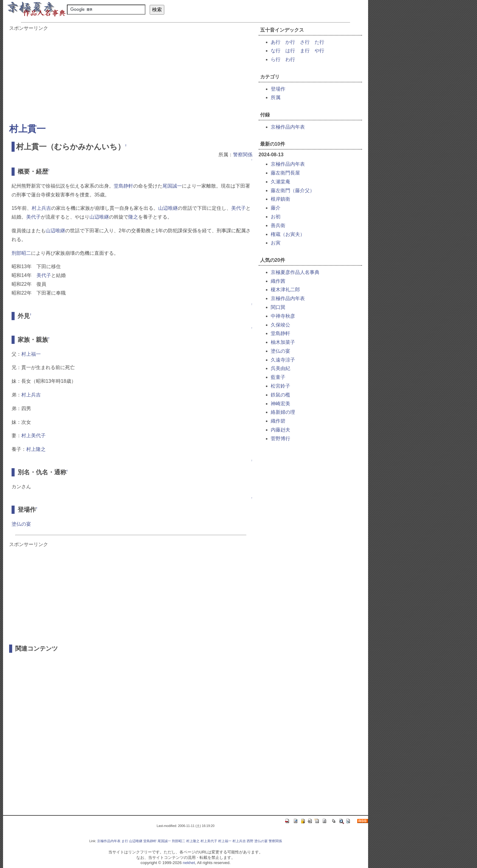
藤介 (276, 208)
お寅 (276, 243)
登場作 (278, 89)
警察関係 (243, 155)
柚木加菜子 (283, 342)
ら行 (276, 59)
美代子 (238, 208)
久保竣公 (280, 325)
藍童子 (278, 377)
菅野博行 (280, 439)
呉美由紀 (280, 368)
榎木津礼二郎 (285, 290)
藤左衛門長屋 (285, 173)
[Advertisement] (131, 74)
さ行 (305, 42)
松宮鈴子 (280, 386)
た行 (319, 42)
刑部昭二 (21, 253)
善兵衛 (278, 225)
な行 (276, 51)
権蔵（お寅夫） (288, 234)
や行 (319, 51)
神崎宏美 (280, 404)
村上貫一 (27, 129)
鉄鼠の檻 (280, 395)
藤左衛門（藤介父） (293, 190)
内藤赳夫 (280, 430)
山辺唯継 (168, 208)
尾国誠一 (172, 186)
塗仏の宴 (21, 524)
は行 (290, 51)
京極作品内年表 (288, 127)
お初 (276, 217)
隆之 (133, 217)
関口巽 (278, 307)
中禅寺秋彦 (283, 316)
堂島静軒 (124, 186)
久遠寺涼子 (283, 360)
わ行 (290, 59)
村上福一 (31, 354)
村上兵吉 (41, 208)
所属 (276, 97)
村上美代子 (33, 436)
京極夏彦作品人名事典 (295, 272)
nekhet (189, 863)
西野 (250, 841)
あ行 (276, 42)
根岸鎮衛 (280, 199)
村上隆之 (36, 449)
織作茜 (278, 281)
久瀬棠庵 (280, 182)
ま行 (305, 51)
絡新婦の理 (283, 412)
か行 (290, 42)
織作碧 (278, 421)
